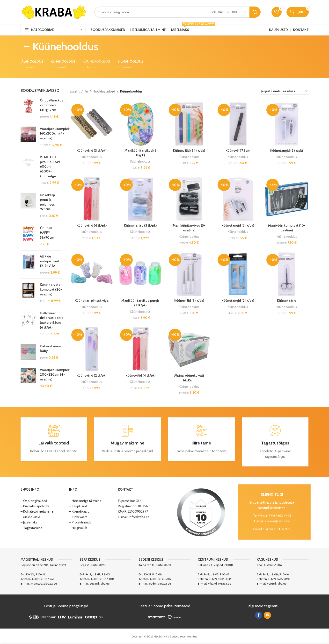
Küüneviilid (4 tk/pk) (92, 225)
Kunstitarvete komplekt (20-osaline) (51, 289)
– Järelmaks (29, 522)
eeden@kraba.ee (160, 583)
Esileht (75, 91)
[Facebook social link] (259, 615)
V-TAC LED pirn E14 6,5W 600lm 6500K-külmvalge (50, 166)
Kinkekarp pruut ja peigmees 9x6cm (47, 202)
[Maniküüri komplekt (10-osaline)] (287, 199)
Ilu (86, 91)
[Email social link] (267, 615)
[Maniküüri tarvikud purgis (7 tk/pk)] (140, 274)
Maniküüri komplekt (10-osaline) (287, 228)
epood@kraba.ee (277, 521)
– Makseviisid (30, 517)
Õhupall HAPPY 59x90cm (47, 233)
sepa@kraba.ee (100, 583)
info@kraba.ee (139, 517)
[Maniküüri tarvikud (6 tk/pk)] (140, 124)
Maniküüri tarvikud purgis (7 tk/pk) (140, 303)
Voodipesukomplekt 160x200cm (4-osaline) (55, 133)
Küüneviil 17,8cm (238, 150)
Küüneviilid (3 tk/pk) (91, 150)
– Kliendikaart (79, 511)
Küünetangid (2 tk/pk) (287, 150)
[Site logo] (54, 12)
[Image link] (201, 512)
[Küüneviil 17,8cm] (238, 124)
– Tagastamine (32, 528)
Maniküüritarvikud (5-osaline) (189, 228)
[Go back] (27, 47)
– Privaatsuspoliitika (35, 506)
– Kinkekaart (78, 517)
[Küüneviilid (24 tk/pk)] (189, 124)
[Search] (177, 12)
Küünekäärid (287, 301)
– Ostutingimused (34, 501)
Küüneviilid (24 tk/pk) (189, 150)
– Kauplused (78, 506)
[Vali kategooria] (229, 12)
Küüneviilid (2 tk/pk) (91, 375)
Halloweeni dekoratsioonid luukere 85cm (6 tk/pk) (52, 320)
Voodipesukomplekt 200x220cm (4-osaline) (55, 375)
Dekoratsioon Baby (51, 349)
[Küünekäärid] (287, 274)
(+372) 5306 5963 (43, 579)
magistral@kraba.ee (44, 583)
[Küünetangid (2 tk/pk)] (287, 124)
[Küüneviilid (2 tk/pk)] (92, 349)
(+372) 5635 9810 (279, 579)
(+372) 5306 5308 (103, 579)
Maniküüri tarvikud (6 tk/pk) (140, 153)
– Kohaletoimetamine (37, 511)
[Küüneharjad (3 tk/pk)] (140, 199)
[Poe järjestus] (285, 91)
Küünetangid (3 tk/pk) (238, 225)
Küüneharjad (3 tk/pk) (140, 225)
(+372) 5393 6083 (161, 579)
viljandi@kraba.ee (220, 583)
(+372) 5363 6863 (279, 516)
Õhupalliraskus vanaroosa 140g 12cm (51, 105)
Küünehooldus (92, 157)
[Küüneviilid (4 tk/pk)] (92, 199)
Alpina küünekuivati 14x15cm (189, 378)
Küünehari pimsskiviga (92, 301)
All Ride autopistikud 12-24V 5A (49, 261)
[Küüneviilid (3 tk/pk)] (92, 124)
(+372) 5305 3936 (220, 579)
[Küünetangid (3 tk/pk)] (238, 199)
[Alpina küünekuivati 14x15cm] (189, 349)
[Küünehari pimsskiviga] (92, 274)
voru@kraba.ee (277, 583)
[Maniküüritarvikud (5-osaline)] (189, 199)
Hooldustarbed (104, 91)
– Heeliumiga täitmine (85, 501)
